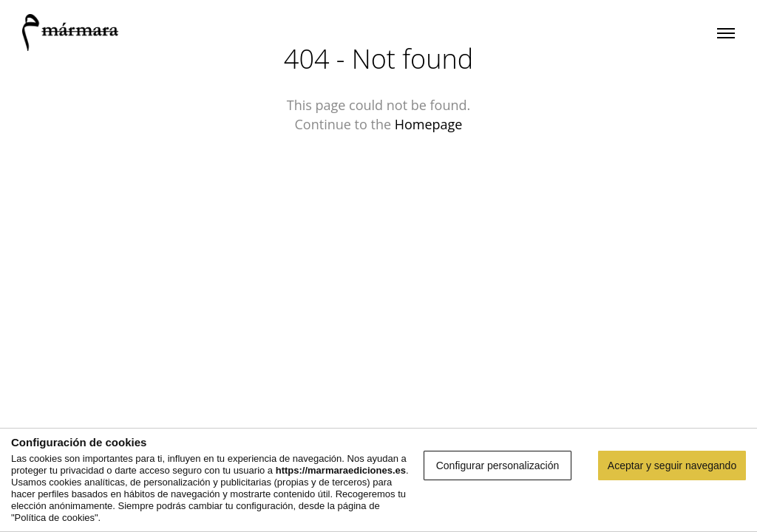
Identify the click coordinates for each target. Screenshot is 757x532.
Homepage (429, 124)
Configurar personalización (498, 465)
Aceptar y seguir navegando (672, 465)
